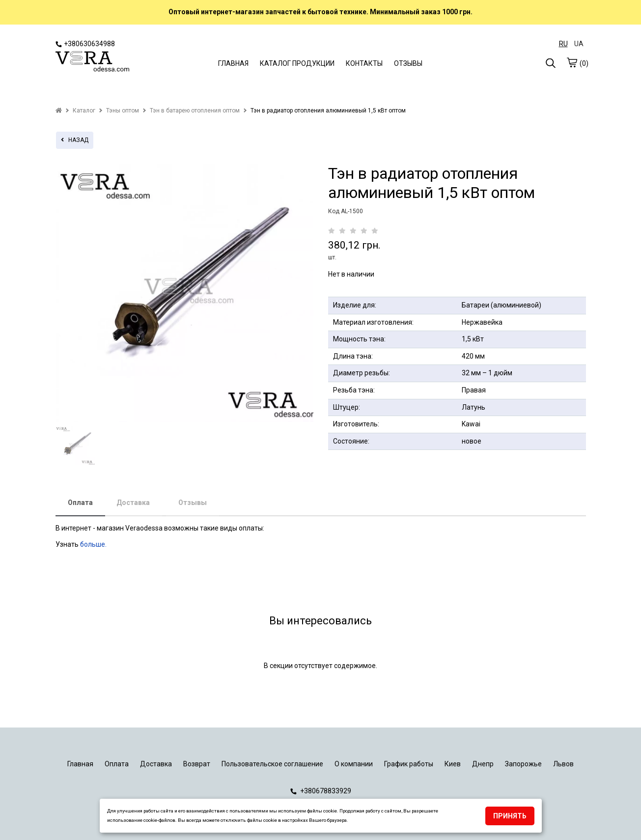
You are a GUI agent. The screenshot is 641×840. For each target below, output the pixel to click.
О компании (354, 764)
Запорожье (523, 764)
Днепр (483, 764)
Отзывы (193, 503)
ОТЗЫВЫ (408, 63)
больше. (94, 544)
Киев (453, 764)
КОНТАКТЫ (364, 63)
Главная (80, 764)
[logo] (92, 62)
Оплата (80, 503)
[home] (59, 111)
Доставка (133, 503)
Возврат (197, 764)
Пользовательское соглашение (272, 764)
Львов (563, 764)
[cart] (572, 62)
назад (75, 140)
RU (563, 44)
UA (579, 44)
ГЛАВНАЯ (233, 63)
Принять (510, 816)
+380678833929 (321, 791)
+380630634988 (85, 44)
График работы (409, 764)
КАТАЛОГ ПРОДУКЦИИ (297, 63)
